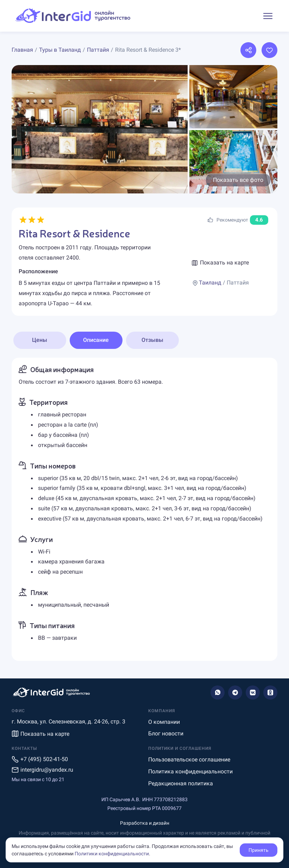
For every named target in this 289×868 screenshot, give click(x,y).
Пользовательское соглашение (189, 759)
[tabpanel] (145, 509)
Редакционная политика (181, 783)
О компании (164, 722)
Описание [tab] (96, 340)
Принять (259, 850)
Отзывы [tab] (152, 340)
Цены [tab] (40, 340)
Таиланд (210, 283)
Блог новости (166, 733)
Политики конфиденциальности (112, 854)
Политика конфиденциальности (190, 771)
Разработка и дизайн (145, 823)
